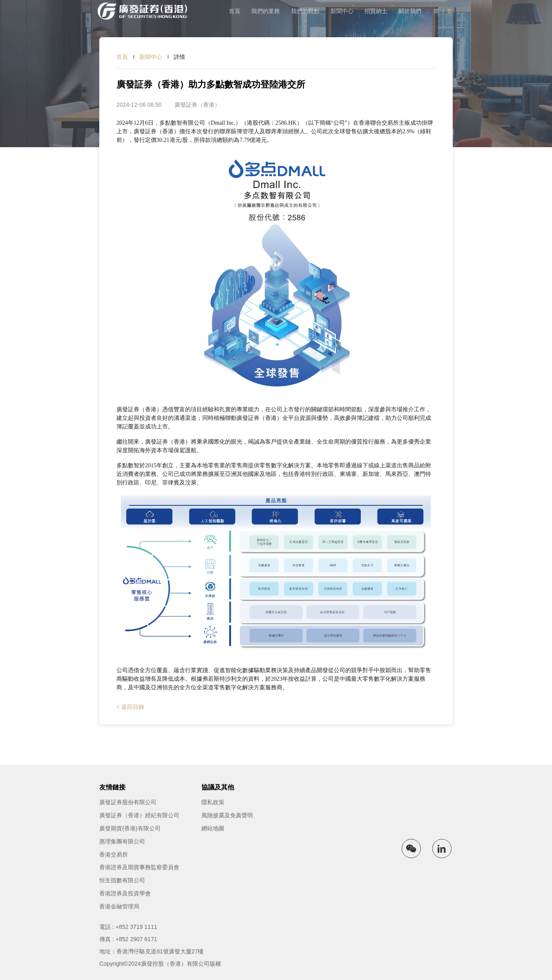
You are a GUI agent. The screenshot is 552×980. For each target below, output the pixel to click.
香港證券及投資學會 (125, 893)
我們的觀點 (305, 11)
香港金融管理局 (119, 906)
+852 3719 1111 (136, 927)
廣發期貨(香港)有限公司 (130, 828)
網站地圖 (213, 828)
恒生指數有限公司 (122, 880)
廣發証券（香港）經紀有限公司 (139, 815)
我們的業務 (266, 11)
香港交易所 (114, 854)
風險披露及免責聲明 (227, 815)
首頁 (235, 11)
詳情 (179, 57)
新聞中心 (342, 11)
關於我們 (410, 11)
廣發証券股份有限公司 (128, 802)
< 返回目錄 (130, 707)
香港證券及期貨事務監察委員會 (139, 867)
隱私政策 (213, 802)
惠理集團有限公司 (122, 841)
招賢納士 (376, 11)
